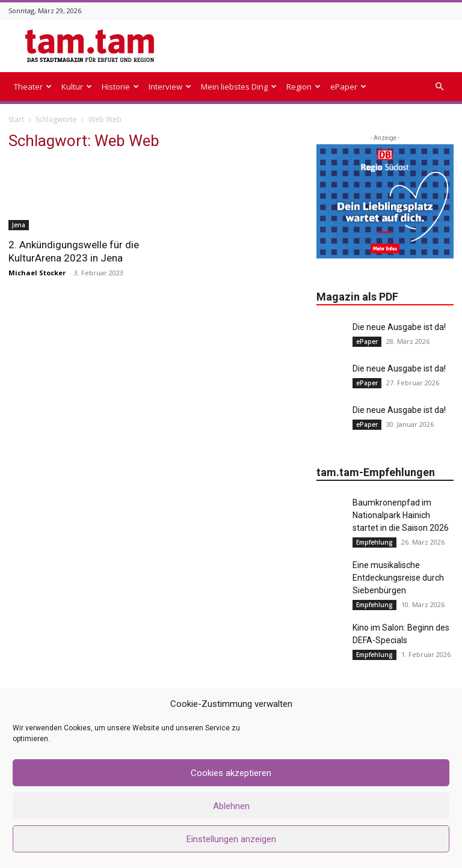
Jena (19, 225)
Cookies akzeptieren (231, 773)
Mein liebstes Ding (239, 87)
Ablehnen (231, 806)
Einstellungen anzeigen (231, 839)
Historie (120, 87)
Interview (170, 87)
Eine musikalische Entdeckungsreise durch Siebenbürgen (398, 578)
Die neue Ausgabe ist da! (399, 327)
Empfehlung (374, 542)
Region (303, 87)
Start (16, 119)
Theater (33, 87)
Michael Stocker (37, 273)
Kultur (77, 87)
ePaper (348, 87)
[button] (439, 87)
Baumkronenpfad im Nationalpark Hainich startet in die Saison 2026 (401, 515)
